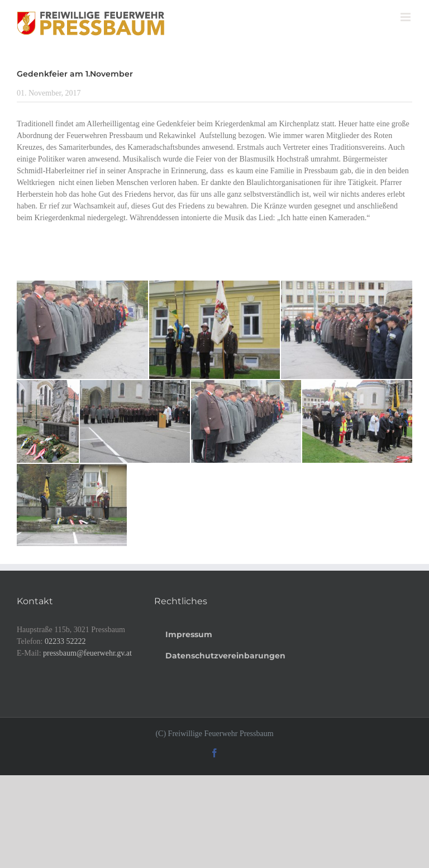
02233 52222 (65, 641)
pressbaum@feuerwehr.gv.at (87, 653)
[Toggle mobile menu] (406, 17)
